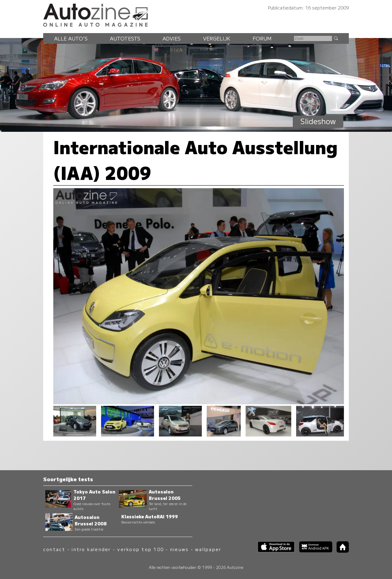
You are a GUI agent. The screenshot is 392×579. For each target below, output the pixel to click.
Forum (262, 38)
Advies (172, 38)
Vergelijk (217, 38)
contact (54, 549)
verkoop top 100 (141, 549)
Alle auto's (71, 38)
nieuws (179, 549)
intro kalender (91, 549)
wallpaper (208, 549)
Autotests (125, 38)
